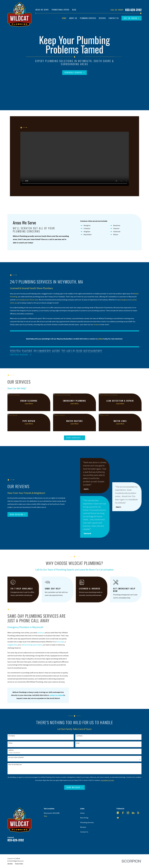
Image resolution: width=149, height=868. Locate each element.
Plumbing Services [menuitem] (88, 18)
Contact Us (84, 832)
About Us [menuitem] (73, 18)
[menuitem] (10, 864)
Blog (74, 10)
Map (45, 816)
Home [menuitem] (64, 18)
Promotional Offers (60, 10)
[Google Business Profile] (118, 813)
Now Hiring (84, 818)
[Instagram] (128, 813)
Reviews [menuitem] (102, 18)
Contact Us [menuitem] (114, 18)
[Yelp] (138, 813)
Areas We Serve (42, 10)
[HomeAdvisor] (118, 818)
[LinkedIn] (133, 813)
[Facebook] (123, 813)
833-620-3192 (133, 10)
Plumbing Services (87, 822)
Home (82, 813)
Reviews (83, 827)
